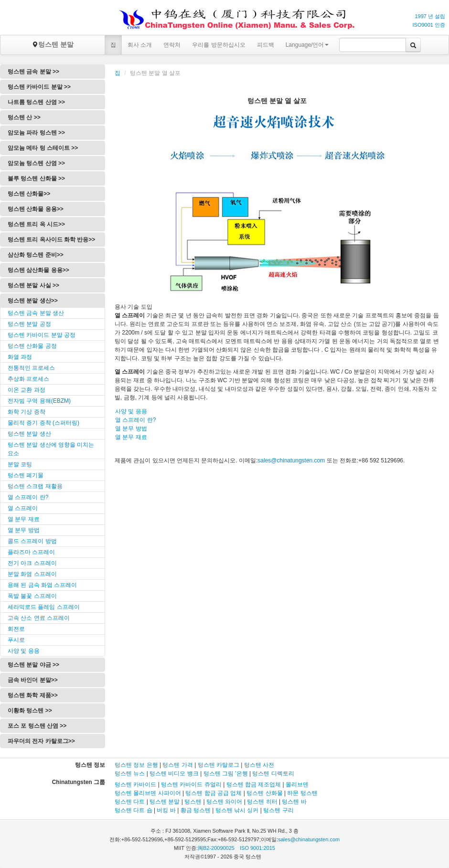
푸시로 (16, 640)
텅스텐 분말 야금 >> (33, 665)
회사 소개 (140, 45)
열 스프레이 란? (28, 497)
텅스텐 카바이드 (135, 784)
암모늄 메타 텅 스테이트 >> (43, 148)
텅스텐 (193, 802)
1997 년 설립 (430, 16)
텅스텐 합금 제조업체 (254, 784)
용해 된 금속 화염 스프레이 (42, 585)
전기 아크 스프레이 (32, 563)
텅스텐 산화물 (264, 793)
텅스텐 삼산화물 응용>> (38, 270)
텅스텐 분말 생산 (29, 434)
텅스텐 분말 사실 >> (33, 285)
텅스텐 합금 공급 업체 (214, 793)
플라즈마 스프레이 (31, 552)
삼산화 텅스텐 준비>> (36, 255)
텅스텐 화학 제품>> (33, 695)
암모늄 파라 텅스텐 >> (36, 133)
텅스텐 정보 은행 (137, 765)
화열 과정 (20, 357)
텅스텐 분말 (53, 44)
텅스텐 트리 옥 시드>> (36, 224)
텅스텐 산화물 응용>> (36, 209)
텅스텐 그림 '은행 (226, 774)
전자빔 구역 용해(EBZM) (39, 401)
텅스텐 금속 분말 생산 (36, 313)
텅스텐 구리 (278, 810)
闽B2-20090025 (216, 848)
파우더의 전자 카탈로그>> (41, 741)
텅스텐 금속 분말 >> (33, 72)
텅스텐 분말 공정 (29, 324)
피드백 (266, 45)
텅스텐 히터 (262, 802)
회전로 (16, 629)
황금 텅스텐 (196, 810)
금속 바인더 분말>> (33, 680)
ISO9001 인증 (429, 25)
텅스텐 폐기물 (26, 475)
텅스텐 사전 (259, 765)
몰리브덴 (297, 784)
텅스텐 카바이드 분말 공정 (42, 335)
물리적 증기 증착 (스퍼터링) (43, 423)
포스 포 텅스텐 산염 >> (37, 726)
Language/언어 (307, 45)
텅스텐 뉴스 (130, 774)
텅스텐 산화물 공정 (32, 346)
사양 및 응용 (24, 651)
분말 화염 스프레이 (32, 574)
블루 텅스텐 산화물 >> (36, 178)
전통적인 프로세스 (31, 368)
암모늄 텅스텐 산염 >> (36, 163)
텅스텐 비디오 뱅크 (174, 774)
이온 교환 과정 (27, 390)
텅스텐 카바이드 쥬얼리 (191, 784)
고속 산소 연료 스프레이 (39, 618)
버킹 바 (166, 810)
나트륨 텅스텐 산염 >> (36, 102)
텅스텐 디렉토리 (273, 774)
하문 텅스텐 (302, 793)
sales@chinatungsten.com (291, 460)
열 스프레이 (23, 508)
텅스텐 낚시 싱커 (237, 810)
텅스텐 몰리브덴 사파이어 (148, 793)
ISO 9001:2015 (257, 848)
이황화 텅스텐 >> (30, 711)
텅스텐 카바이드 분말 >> (39, 87)
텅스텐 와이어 (224, 802)
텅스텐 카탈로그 (219, 765)
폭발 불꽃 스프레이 (32, 596)
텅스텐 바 (294, 802)
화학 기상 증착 (27, 412)
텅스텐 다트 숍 (134, 810)
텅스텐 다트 (130, 802)
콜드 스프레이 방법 (32, 541)
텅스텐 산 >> (24, 117)
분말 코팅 (20, 464)
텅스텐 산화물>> (29, 194)
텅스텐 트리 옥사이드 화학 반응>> (51, 240)
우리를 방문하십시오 (219, 45)
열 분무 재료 (24, 519)
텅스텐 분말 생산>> (33, 301)
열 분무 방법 (24, 530)
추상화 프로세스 (28, 379)
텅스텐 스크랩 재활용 (35, 486)
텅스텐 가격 (177, 765)
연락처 (172, 45)
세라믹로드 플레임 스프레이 (44, 607)
